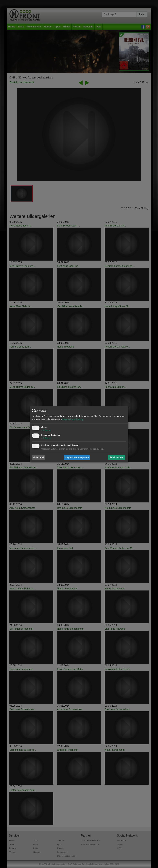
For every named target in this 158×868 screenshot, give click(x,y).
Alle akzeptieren (117, 457)
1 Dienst (46, 430)
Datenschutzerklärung (73, 420)
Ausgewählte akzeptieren (77, 457)
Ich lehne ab (39, 457)
